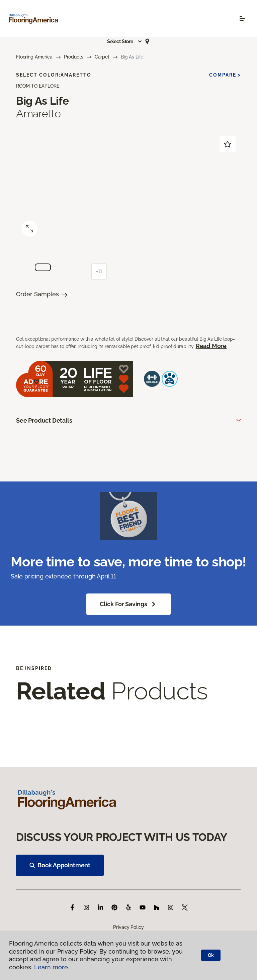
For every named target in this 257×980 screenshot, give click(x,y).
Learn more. (52, 967)
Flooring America (34, 57)
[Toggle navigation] (242, 18)
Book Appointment (60, 865)
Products (74, 57)
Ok (211, 955)
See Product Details (44, 420)
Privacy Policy (128, 927)
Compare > (225, 75)
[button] (125, 41)
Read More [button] (211, 346)
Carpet (102, 57)
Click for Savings (128, 604)
